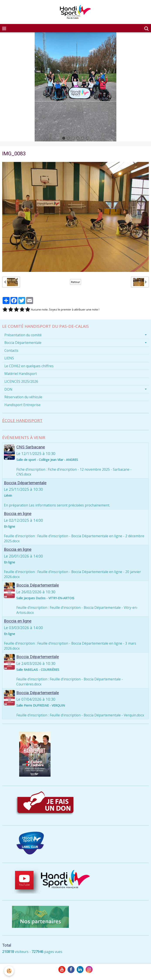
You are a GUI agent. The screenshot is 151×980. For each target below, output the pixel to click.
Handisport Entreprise (22, 405)
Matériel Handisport (21, 374)
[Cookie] (9, 971)
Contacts (11, 350)
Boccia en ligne (18, 514)
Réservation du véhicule (23, 397)
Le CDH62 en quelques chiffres (29, 366)
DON (8, 389)
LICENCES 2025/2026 (21, 381)
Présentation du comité (23, 335)
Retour (75, 282)
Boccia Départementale (23, 343)
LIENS (9, 358)
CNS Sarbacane (31, 447)
